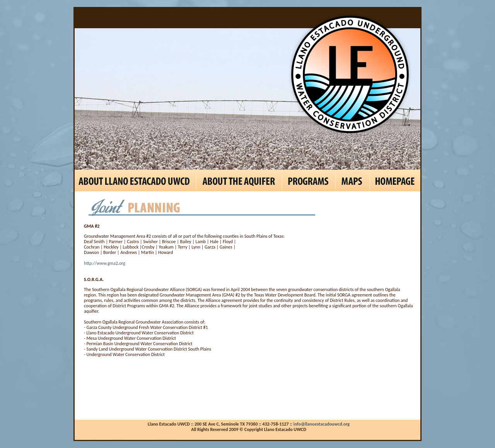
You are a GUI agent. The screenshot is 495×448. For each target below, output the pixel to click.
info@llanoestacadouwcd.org (322, 424)
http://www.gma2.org (105, 263)
